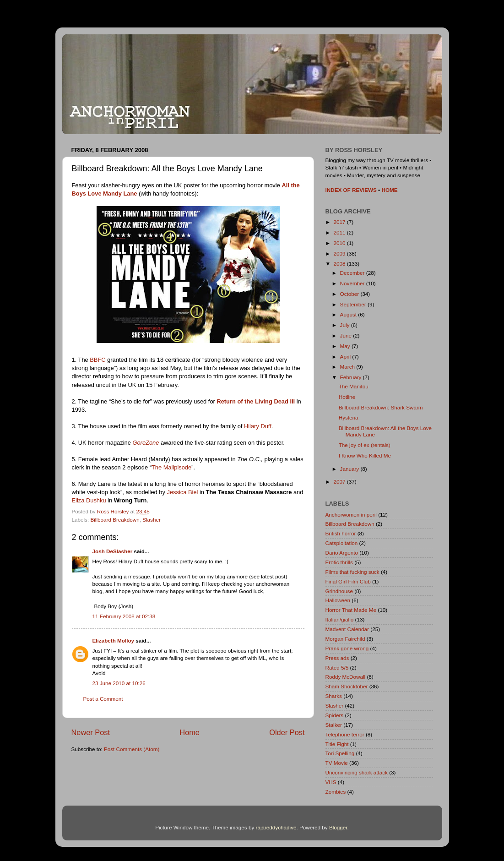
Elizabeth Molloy (114, 640)
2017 (340, 222)
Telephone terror (345, 734)
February (352, 377)
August (349, 314)
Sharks (334, 696)
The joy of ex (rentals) (365, 445)
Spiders (335, 715)
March (348, 367)
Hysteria (349, 417)
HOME (389, 190)
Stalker (334, 725)
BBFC (98, 360)
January (350, 469)
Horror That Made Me (351, 610)
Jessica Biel (183, 492)
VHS (331, 782)
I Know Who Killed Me (365, 455)
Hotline (347, 397)
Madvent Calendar (347, 629)
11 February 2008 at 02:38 (124, 616)
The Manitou (354, 386)
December (353, 273)
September (354, 304)
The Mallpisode (171, 467)
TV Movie (337, 763)
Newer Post (91, 732)
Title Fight (337, 744)
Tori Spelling (340, 753)
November (353, 283)
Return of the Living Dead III (256, 401)
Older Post (287, 732)
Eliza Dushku (89, 500)
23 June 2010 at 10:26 (119, 683)
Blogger (338, 827)
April (346, 357)
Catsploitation (342, 543)
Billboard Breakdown (115, 520)
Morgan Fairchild (345, 639)
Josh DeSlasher (113, 551)
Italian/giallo (340, 619)
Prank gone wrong (347, 648)
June (347, 335)
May (346, 346)
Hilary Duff (258, 426)
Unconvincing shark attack (357, 772)
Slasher (152, 520)
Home (190, 732)
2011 (340, 232)
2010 (340, 243)
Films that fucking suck (352, 572)
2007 (340, 482)
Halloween (338, 600)
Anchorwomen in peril (351, 515)
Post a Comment (103, 699)
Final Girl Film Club (348, 581)
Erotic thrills (339, 562)
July (346, 325)
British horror (341, 533)
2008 (340, 264)
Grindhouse (339, 591)
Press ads (337, 658)
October (350, 294)
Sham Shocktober (347, 686)
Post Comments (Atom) (132, 749)
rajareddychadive (276, 827)
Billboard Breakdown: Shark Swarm (381, 407)
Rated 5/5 (337, 668)
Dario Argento (342, 553)
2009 (340, 253)
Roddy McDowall (346, 677)
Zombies (336, 792)
